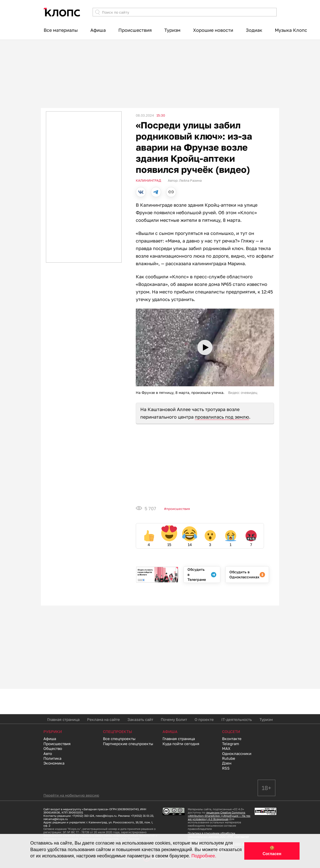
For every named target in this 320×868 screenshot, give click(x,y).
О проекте (204, 719)
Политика (52, 758)
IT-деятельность (237, 719)
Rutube (229, 758)
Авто (48, 753)
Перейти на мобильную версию (71, 795)
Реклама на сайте (103, 719)
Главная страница (63, 719)
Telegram (231, 744)
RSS (226, 768)
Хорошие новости (213, 30)
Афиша (98, 30)
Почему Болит (174, 719)
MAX (226, 748)
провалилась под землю (222, 417)
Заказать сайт (140, 719)
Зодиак (254, 30)
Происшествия (135, 30)
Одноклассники (237, 753)
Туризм (172, 30)
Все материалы (61, 30)
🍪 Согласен (272, 851)
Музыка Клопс (291, 30)
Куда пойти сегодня (181, 744)
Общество (53, 748)
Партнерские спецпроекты (128, 744)
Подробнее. (204, 856)
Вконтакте (232, 739)
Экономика (54, 763)
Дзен (227, 763)
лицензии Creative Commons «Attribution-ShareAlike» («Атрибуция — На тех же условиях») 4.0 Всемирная (219, 816)
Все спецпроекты (119, 739)
